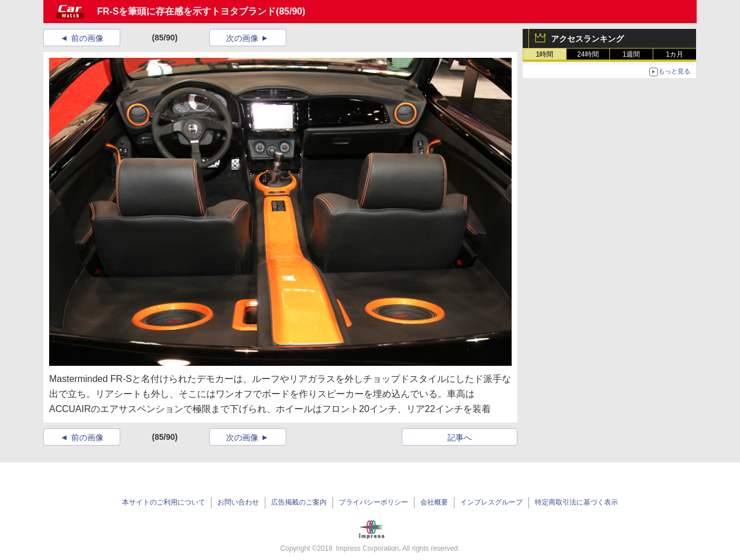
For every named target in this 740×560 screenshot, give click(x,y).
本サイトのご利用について (164, 502)
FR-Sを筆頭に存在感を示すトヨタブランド (186, 11)
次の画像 (242, 38)
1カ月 (675, 54)
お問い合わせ (238, 502)
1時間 (545, 54)
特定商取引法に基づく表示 (576, 502)
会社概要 (434, 502)
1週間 (632, 54)
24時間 (588, 54)
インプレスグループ (491, 502)
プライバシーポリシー (373, 502)
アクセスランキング (587, 39)
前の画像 (87, 38)
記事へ (460, 437)
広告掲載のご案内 (299, 502)
